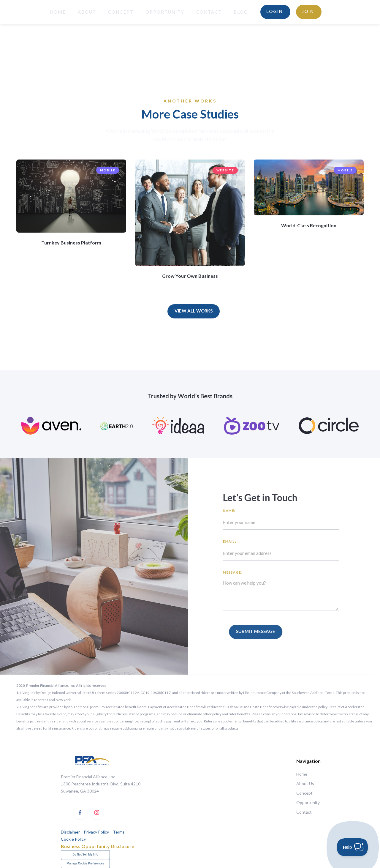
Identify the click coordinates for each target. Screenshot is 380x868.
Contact (209, 12)
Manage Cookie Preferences (85, 863)
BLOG (241, 12)
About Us (305, 783)
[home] (24, 12)
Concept (121, 12)
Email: (233, 541)
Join (308, 11)
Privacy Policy (96, 832)
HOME (58, 12)
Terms (118, 832)
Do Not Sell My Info (85, 854)
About (87, 12)
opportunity (165, 12)
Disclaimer (70, 832)
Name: (233, 510)
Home (302, 774)
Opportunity (308, 802)
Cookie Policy (73, 839)
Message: (237, 572)
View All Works (194, 311)
